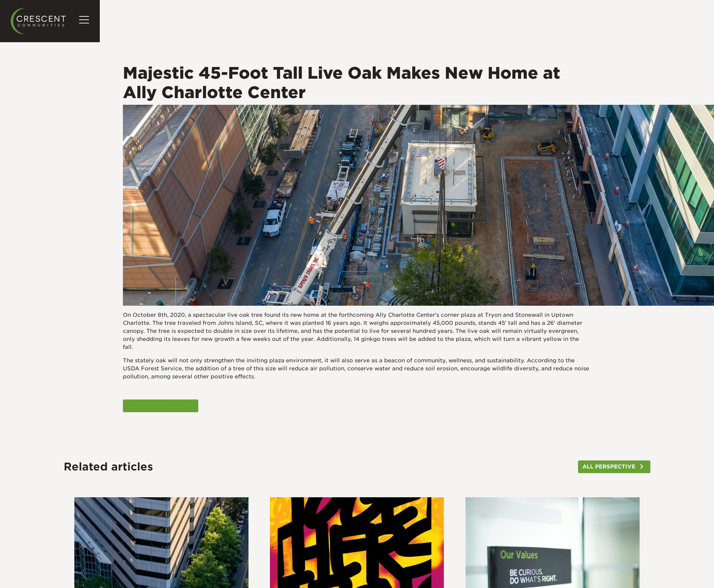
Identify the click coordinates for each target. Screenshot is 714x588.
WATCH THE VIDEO (155, 406)
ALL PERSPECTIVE (609, 467)
